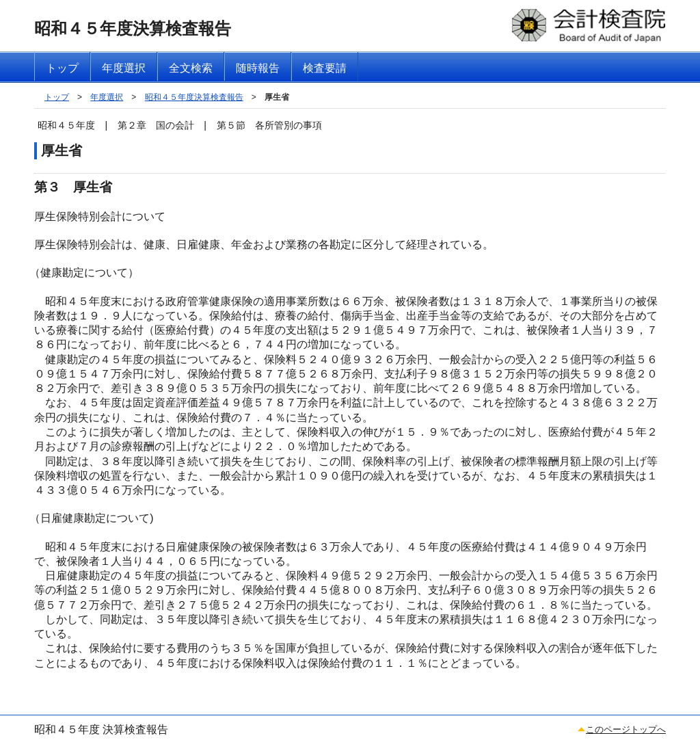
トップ (57, 97)
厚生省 (277, 97)
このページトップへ (626, 729)
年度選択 (107, 97)
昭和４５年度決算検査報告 (194, 97)
